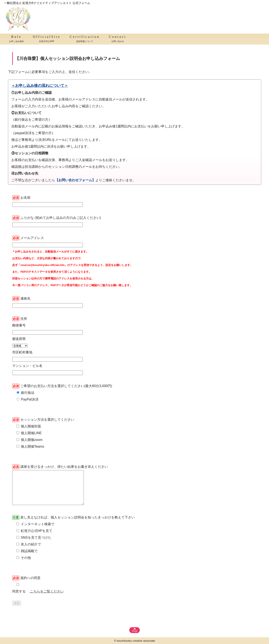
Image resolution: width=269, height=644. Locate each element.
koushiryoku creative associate (136, 641)
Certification (85, 39)
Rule (16, 39)
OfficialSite (47, 39)
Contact (118, 39)
